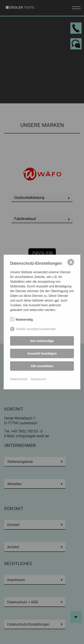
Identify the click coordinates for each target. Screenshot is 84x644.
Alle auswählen (42, 366)
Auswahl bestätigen (42, 353)
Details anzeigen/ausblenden (36, 329)
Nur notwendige (42, 341)
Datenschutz (19, 379)
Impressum (38, 379)
